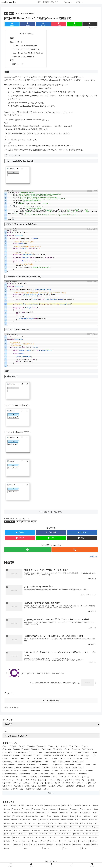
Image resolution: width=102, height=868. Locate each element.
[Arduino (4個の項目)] (30, 806)
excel (94, 753)
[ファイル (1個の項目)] (17, 842)
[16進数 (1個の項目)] (22, 806)
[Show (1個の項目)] (82, 824)
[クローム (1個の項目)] (17, 838)
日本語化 (70, 786)
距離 (46, 789)
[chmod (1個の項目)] (96, 806)
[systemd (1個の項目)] (95, 827)
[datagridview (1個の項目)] (63, 810)
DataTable (7, 753)
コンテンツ (23, 34)
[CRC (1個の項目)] (45, 810)
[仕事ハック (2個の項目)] (94, 842)
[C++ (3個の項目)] (70, 806)
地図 (27, 786)
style (74, 768)
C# (6, 14)
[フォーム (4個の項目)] (26, 842)
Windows (70, 774)
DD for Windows (20, 753)
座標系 (52, 786)
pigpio (54, 762)
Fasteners (7, 756)
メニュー (27, 783)
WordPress (33, 777)
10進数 (13, 747)
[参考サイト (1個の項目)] (8, 845)
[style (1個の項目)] (66, 827)
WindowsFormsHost (11, 777)
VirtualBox (88, 771)
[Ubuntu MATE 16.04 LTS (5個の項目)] (40, 831)
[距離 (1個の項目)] (90, 849)
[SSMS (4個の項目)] (47, 827)
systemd (24, 771)
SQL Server (8, 768)
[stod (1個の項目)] (59, 827)
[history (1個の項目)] (6, 820)
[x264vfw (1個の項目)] (7, 838)
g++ (87, 756)
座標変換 (42, 786)
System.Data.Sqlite (10, 771)
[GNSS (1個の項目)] (65, 817)
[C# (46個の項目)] (64, 806)
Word (24, 777)
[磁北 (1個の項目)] (32, 849)
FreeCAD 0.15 (60, 756)
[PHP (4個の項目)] (77, 820)
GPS (22, 759)
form (39, 756)
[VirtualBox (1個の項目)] (54, 831)
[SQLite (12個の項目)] (6, 827)
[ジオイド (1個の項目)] (83, 838)
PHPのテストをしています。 (52, 512)
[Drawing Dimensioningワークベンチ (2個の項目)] (24, 813)
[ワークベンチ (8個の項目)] (83, 842)
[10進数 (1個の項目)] (14, 806)
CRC (67, 750)
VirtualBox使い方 (10, 774)
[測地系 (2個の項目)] (12, 849)
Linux (86, 759)
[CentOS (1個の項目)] (78, 806)
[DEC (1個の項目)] (96, 810)
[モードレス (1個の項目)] (53, 842)
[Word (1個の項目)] (58, 834)
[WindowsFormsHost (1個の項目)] (46, 834)
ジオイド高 (79, 780)
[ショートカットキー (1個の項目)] (57, 838)
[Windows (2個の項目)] (23, 834)
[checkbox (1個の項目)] (87, 806)
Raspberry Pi (64, 762)
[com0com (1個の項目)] (16, 810)
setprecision (57, 765)
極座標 (91, 786)
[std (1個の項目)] (54, 827)
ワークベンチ (78, 783)
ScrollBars (32, 765)
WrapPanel (64, 777)
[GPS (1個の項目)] (72, 817)
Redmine (21, 765)
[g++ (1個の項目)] (43, 817)
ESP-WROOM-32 (82, 753)
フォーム (17, 783)
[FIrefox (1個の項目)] (74, 813)
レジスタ (66, 783)
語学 (39, 789)
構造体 (6, 789)
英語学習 (31, 789)
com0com (36, 750)
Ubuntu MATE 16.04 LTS (71, 771)
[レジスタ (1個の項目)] (72, 842)
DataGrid (76, 750)
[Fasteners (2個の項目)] (65, 813)
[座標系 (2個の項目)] (50, 845)
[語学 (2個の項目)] (72, 849)
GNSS (14, 759)
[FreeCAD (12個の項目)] (7, 817)
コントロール (8, 780)
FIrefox (17, 756)
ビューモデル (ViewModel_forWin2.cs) (28, 53)
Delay (39, 753)
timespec (55, 771)
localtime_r (7, 762)
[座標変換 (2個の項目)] (41, 845)
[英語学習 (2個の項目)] (52, 849)
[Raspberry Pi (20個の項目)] (94, 820)
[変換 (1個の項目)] (33, 845)
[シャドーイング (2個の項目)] (42, 838)
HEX (46, 759)
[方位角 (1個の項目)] (59, 845)
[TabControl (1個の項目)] (8, 831)
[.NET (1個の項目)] (6, 806)
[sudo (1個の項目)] (73, 827)
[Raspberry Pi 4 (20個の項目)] (21, 824)
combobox (47, 750)
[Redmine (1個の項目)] (32, 824)
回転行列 (19, 786)
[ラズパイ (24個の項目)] (63, 842)
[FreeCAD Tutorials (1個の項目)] (32, 817)
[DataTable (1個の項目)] (74, 810)
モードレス (45, 783)
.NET (5, 747)
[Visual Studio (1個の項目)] (79, 831)
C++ (77, 747)
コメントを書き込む (51, 701)
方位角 (60, 786)
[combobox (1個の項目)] (26, 810)
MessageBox (20, 762)
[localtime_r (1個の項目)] (44, 820)
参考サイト (7, 786)
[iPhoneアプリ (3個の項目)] (16, 820)
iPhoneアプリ (65, 759)
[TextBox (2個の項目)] (17, 831)
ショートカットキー (40, 780)
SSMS (54, 768)
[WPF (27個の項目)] (85, 834)
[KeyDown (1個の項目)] (27, 820)
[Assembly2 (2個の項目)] (39, 806)
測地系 (14, 789)
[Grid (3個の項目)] (79, 817)
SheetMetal (69, 765)
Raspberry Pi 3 (78, 762)
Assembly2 (41, 747)
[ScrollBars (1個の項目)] (41, 824)
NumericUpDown (34, 762)
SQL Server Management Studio (28, 768)
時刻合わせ (81, 786)
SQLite (46, 768)
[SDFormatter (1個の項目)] (52, 824)
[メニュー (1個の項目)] (36, 842)
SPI (94, 765)
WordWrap (45, 777)
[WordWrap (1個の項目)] (77, 834)
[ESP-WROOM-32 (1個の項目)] (44, 813)
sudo (81, 768)
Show (79, 765)
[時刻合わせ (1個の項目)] (78, 845)
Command (24, 14)
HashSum (37, 759)
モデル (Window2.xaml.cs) (23, 57)
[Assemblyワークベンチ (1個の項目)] (53, 806)
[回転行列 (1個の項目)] (18, 845)
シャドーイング (23, 780)
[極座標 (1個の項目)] (87, 845)
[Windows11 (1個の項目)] (33, 834)
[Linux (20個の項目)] (35, 820)
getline (6, 759)
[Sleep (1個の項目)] (90, 824)
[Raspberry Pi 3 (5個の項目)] (9, 824)
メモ (36, 783)
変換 (34, 786)
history (54, 759)
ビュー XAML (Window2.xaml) (25, 46)
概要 (12, 38)
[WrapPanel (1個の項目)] (94, 834)
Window (61, 774)
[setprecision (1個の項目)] (63, 824)
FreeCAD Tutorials (75, 756)
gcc (94, 756)
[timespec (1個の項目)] (26, 831)
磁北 (22, 789)
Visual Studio (24, 774)
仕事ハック (91, 783)
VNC (52, 774)
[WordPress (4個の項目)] (66, 834)
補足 (12, 60)
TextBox (45, 771)
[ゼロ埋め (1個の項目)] (7, 842)
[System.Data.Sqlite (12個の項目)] (83, 827)
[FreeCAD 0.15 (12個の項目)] (18, 817)
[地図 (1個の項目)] (26, 845)
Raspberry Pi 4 (9, 765)
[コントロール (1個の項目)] (29, 838)
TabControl (35, 771)
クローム (85, 777)
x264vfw (75, 777)
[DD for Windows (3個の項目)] (86, 810)
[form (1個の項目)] (96, 813)
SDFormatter (44, 765)
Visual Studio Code (40, 774)
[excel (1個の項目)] (55, 813)
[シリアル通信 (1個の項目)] (72, 838)
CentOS (85, 747)
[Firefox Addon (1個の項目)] (85, 813)
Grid (29, 759)
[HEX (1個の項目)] (96, 817)
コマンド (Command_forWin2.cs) (26, 49)
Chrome (25, 750)
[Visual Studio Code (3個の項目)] (92, 831)
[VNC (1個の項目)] (6, 834)
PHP (46, 762)
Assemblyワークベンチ (58, 747)
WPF (12, 14)
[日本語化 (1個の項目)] (68, 845)
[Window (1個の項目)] (14, 834)
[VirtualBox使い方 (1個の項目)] (66, 831)
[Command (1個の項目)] (36, 810)
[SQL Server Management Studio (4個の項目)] (32, 827)
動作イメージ (18, 64)
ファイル (7, 783)
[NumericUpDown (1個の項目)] (67, 820)
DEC (32, 753)
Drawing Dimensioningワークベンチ (58, 753)
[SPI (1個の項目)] (96, 824)
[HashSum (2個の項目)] (87, 817)
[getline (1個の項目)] (57, 817)
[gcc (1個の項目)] (49, 817)
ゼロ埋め (90, 780)
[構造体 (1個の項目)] (95, 845)
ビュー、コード (16, 42)
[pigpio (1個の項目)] (84, 820)
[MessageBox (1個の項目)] (55, 820)
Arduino (31, 747)
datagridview (87, 750)
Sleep (87, 765)
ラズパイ (56, 783)
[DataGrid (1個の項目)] (53, 810)
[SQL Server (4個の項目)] (16, 827)
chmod (16, 750)
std (61, 768)
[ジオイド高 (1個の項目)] (94, 838)
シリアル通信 (56, 780)
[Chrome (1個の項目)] (7, 810)
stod (67, 768)
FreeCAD (47, 756)
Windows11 (82, 774)
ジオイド (68, 780)
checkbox (7, 750)
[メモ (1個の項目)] (44, 842)
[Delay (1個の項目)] (7, 813)
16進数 (22, 747)
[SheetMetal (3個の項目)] (74, 824)
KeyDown (77, 759)
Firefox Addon (28, 756)
